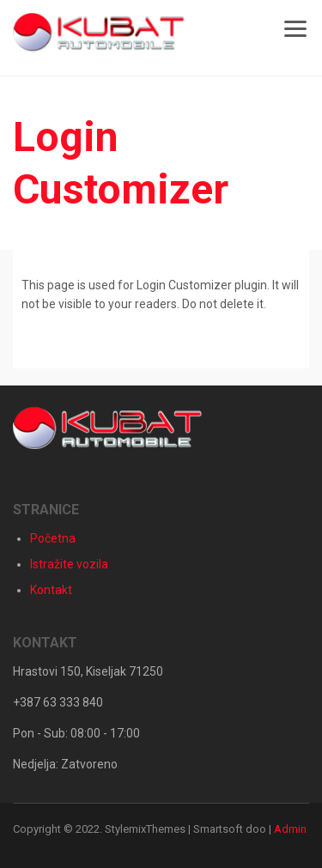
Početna (53, 538)
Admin (290, 829)
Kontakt (51, 590)
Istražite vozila (69, 564)
